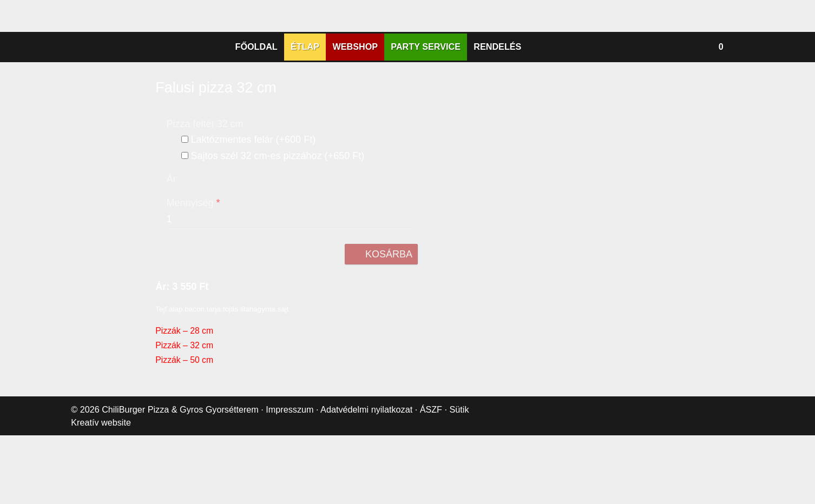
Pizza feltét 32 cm (206, 202)
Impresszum (294, 492)
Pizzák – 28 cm (184, 414)
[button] (742, 125)
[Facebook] (418, 94)
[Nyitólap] (407, 39)
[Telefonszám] (397, 94)
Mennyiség (194, 286)
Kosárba (384, 337)
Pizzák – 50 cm (184, 443)
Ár (171, 262)
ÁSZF (438, 492)
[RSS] (439, 94)
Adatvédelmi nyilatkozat (374, 492)
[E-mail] (376, 94)
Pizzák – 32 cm (184, 429)
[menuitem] (265, 125)
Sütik (464, 492)
